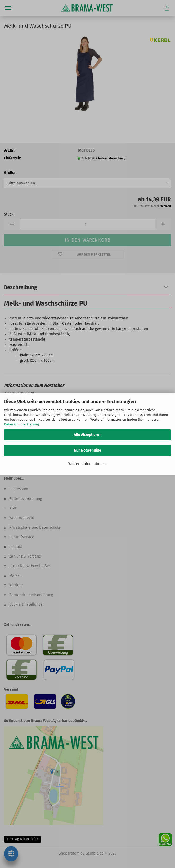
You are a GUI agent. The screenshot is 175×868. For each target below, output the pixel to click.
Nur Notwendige (88, 450)
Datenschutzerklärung (21, 424)
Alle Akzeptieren (88, 435)
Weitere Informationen (87, 464)
